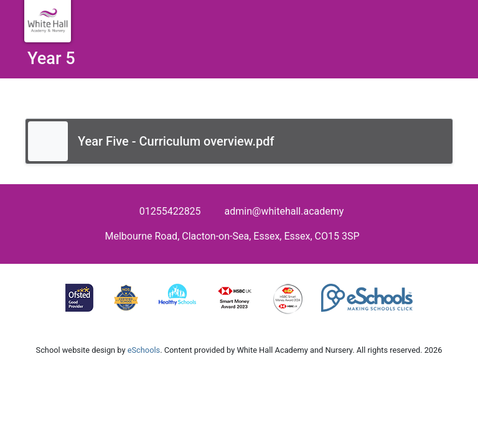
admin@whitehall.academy (284, 211)
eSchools (144, 350)
